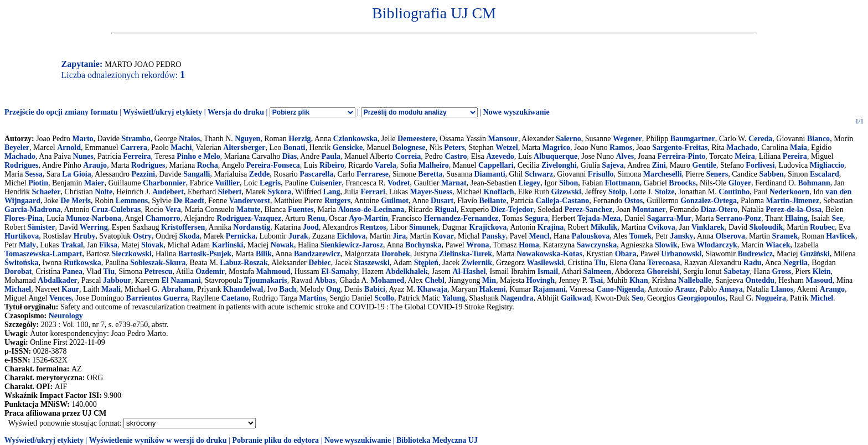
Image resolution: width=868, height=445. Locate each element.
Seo (637, 298)
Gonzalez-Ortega (709, 201)
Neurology (66, 316)
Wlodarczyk (717, 245)
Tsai (596, 280)
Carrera (134, 148)
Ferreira (137, 156)
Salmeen (598, 271)
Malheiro (434, 165)
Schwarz (539, 174)
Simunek (424, 227)
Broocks (682, 183)
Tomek (641, 236)
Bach (288, 289)
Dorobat (18, 271)
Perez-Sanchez (589, 209)
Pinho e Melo (198, 156)
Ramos (621, 148)
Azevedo (500, 156)
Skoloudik (766, 227)
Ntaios (189, 139)
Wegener (627, 139)
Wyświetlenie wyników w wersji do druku (158, 440)
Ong (333, 289)
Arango (832, 289)
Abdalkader (58, 280)
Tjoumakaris (266, 280)
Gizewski (566, 192)
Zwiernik (477, 263)
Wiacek (778, 245)
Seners (717, 174)
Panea (72, 271)
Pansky (494, 236)
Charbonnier (164, 183)
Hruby (85, 236)
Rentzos (373, 227)
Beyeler (17, 148)
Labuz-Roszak (244, 263)
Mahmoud (273, 271)
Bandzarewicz (317, 254)
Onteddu (760, 280)
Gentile (705, 165)
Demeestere (417, 139)
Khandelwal (243, 289)
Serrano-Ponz (738, 218)
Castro (456, 156)
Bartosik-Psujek (205, 254)
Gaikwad (576, 298)
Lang (331, 192)
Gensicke (348, 148)
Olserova (730, 236)
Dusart (442, 201)
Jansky (681, 236)
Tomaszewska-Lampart (43, 254)
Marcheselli (663, 174)
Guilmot (395, 201)
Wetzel (507, 148)
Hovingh (541, 280)
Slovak (152, 245)
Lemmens (132, 201)
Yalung (453, 298)
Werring (94, 227)
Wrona (478, 245)
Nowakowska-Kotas (549, 254)
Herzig (299, 139)
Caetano (235, 298)
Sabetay (737, 271)
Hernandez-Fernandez (461, 218)
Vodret (399, 183)
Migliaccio (827, 165)
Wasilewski (546, 263)
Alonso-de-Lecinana (371, 209)
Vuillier (227, 183)
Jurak (298, 236)
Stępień (426, 263)
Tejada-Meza (599, 218)
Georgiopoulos (702, 298)
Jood (311, 227)
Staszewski (372, 263)
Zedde (259, 174)
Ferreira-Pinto (682, 156)
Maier (94, 183)
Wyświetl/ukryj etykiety (162, 112)
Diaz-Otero (719, 209)
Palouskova (591, 236)
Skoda (189, 236)
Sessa (34, 174)
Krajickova (488, 227)
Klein (822, 271)
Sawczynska (597, 245)
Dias (290, 156)
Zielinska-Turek (466, 254)
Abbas (325, 280)
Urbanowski (681, 254)
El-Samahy (339, 271)
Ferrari (373, 192)
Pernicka (241, 236)
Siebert (230, 192)
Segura (536, 218)
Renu (316, 218)
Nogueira (771, 298)
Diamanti (490, 174)
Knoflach (498, 192)
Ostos (634, 201)
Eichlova (352, 236)
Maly (27, 245)
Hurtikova (22, 236)
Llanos (782, 289)
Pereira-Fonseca (273, 165)
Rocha (208, 165)
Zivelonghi (559, 165)
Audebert (168, 192)
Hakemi (492, 289)
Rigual (446, 209)
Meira (745, 156)
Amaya (731, 289)
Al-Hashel (469, 271)
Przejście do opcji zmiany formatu (61, 112)
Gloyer (740, 183)
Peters (454, 148)
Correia (408, 156)
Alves (625, 156)
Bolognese (409, 148)
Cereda (760, 139)
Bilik (264, 254)
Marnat (454, 183)
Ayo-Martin (368, 218)
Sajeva (613, 165)
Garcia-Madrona (32, 209)
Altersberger (244, 148)
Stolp (617, 192)
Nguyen (247, 139)
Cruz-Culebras (116, 209)
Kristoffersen (183, 227)
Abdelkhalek (407, 271)
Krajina (551, 227)
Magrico (557, 148)
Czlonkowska (355, 139)
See (838, 218)
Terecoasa (663, 263)
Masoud (819, 280)
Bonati (294, 148)
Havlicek (841, 236)
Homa (529, 245)
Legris (270, 183)
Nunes (83, 156)
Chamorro (163, 218)
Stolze (665, 192)
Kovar (443, 236)
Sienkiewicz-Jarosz (352, 245)
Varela (386, 165)
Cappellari (496, 165)
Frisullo (601, 174)
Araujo (95, 165)
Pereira (795, 156)
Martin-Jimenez (792, 201)
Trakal (72, 245)
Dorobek (396, 254)
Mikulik (604, 227)
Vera (173, 209)
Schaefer (46, 192)
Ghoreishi (663, 271)
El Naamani (181, 280)
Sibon (569, 183)
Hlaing (796, 218)
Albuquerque (556, 156)
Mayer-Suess (431, 192)
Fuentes (301, 209)
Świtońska (21, 263)
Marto (82, 139)
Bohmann (814, 183)
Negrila (795, 263)
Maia (799, 148)
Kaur (70, 289)
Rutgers (337, 201)
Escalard (825, 174)
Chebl (435, 280)
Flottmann (622, 183)
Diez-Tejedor (512, 209)
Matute (249, 209)
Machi (181, 148)
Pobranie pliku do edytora (275, 440)
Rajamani (549, 289)
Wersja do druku (236, 112)
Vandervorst (250, 201)
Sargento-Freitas (680, 148)
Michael (18, 289)
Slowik (666, 245)
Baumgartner (693, 139)
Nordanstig (252, 227)
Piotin (38, 183)
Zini (659, 165)
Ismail (548, 271)
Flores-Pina (24, 218)
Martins (312, 298)
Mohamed (388, 280)
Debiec (319, 263)
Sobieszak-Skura (158, 263)
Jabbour (117, 280)
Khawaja (432, 289)
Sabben (772, 174)
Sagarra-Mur (669, 218)
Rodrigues (21, 165)
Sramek (785, 236)
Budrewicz (755, 254)
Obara (626, 254)
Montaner (649, 209)
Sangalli (197, 174)
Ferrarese (373, 174)
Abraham (177, 289)
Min (489, 280)
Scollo (384, 298)
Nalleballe (695, 280)
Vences (61, 298)
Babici (375, 289)
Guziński (815, 254)
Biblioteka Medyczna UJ (437, 440)
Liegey (529, 183)
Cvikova (662, 227)
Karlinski (228, 245)
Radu (753, 263)
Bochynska (423, 245)
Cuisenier (326, 183)
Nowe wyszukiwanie (516, 112)
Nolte (104, 192)
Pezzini (143, 174)
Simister (42, 227)
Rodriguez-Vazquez (249, 218)
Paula (331, 156)
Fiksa (108, 245)
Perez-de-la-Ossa (794, 209)
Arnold (69, 148)
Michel (822, 298)
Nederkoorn (789, 192)
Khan (639, 280)
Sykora (280, 192)
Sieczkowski (132, 254)
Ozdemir (210, 271)
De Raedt (189, 201)
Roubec (822, 227)
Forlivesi (760, 165)
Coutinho (734, 192)
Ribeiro (332, 165)
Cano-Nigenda (620, 289)
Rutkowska (82, 263)
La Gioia (77, 174)
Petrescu (158, 271)
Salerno (569, 139)
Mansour (503, 139)
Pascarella (316, 174)
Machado (742, 148)
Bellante (493, 201)
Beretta (430, 174)
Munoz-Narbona (94, 218)
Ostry (142, 236)
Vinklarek (708, 227)
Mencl (539, 236)
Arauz (685, 289)
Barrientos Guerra (157, 298)
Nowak (282, 245)
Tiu (600, 263)
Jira (399, 236)
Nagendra (517, 298)
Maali (111, 289)
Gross (782, 271)
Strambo (136, 139)
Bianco (818, 139)
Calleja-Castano (562, 201)
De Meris (76, 201)
